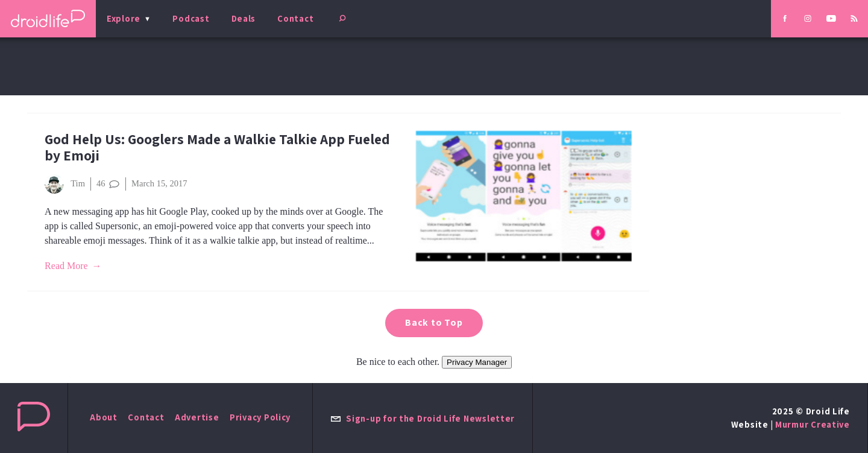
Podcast (191, 18)
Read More (66, 266)
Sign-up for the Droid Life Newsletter (423, 418)
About (104, 417)
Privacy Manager (477, 362)
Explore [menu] (124, 18)
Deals (244, 18)
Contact (295, 18)
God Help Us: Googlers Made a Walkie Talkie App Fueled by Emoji (217, 147)
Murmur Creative (813, 424)
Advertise (197, 417)
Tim (65, 184)
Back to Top (434, 322)
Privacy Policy (260, 417)
